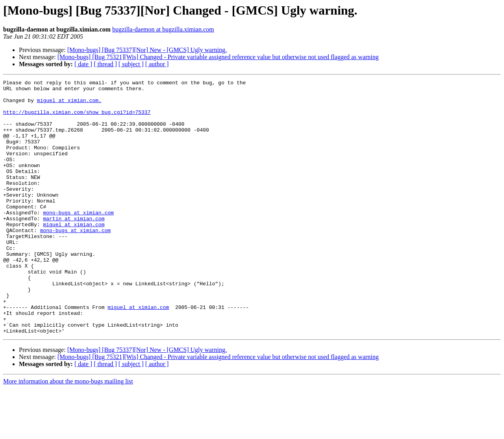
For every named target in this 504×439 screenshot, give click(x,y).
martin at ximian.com (74, 247)
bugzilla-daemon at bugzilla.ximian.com (163, 29)
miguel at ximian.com (74, 254)
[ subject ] (131, 64)
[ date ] (83, 64)
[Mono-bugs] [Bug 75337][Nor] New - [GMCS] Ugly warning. (147, 50)
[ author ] (157, 64)
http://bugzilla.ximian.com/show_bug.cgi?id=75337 (77, 119)
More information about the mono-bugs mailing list (68, 432)
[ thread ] (105, 64)
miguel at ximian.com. (69, 105)
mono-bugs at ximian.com (78, 240)
